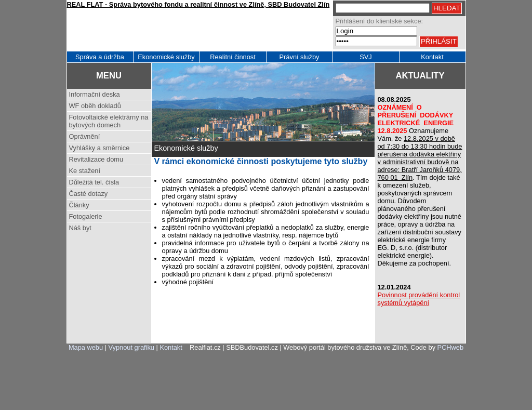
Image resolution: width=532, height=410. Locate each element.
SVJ (365, 57)
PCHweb (451, 347)
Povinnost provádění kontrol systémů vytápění (419, 299)
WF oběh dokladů (95, 106)
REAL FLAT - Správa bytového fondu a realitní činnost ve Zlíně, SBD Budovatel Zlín (198, 4)
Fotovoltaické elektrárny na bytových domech (109, 121)
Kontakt (432, 57)
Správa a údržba (100, 57)
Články (79, 205)
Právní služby (300, 57)
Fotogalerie (86, 216)
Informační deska (95, 94)
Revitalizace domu (96, 159)
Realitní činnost (233, 57)
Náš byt (80, 228)
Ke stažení (85, 171)
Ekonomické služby (166, 57)
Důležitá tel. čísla (94, 182)
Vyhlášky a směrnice (99, 148)
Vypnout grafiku (131, 347)
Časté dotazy (89, 194)
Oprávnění (85, 136)
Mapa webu (86, 347)
